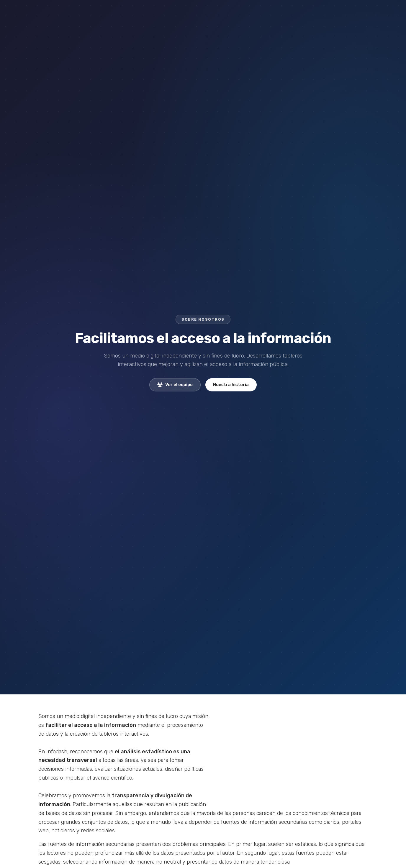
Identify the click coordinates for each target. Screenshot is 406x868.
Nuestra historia (231, 385)
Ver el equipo (175, 385)
